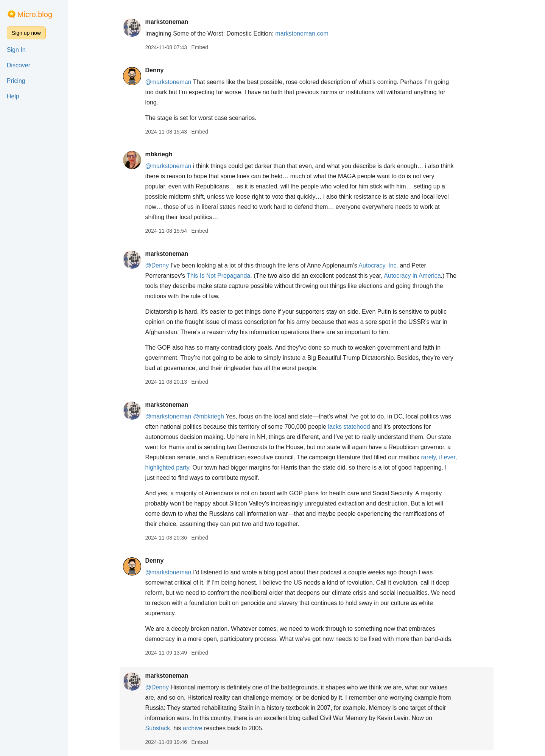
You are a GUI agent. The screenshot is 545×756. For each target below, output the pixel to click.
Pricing (16, 81)
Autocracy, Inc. (378, 265)
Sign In (16, 50)
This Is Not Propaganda (218, 276)
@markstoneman (168, 82)
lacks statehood (349, 427)
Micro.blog (35, 14)
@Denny (157, 265)
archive (193, 728)
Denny (154, 70)
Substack (157, 728)
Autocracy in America (412, 276)
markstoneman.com (302, 33)
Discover (19, 65)
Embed (199, 47)
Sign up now (26, 33)
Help (13, 96)
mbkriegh (159, 154)
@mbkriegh (209, 416)
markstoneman (167, 22)
